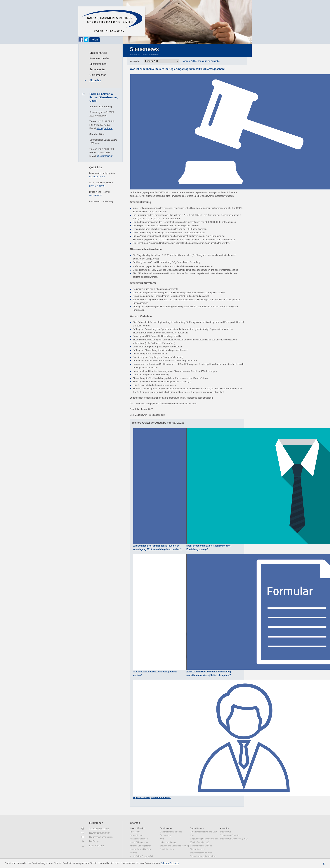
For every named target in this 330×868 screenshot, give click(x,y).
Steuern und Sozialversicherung (174, 846)
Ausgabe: (135, 61)
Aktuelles (95, 80)
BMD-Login (95, 841)
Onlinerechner (98, 75)
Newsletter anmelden (100, 833)
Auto (162, 839)
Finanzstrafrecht (197, 849)
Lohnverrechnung (168, 842)
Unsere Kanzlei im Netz (141, 849)
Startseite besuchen (99, 829)
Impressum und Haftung (101, 201)
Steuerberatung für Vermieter (203, 856)
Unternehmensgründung (171, 832)
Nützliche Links (167, 849)
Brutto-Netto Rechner (100, 192)
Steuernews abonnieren (101, 837)
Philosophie (135, 832)
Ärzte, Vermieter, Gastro (101, 183)
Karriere (134, 853)
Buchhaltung (166, 835)
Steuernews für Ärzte (230, 835)
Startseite (133, 55)
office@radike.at (105, 128)
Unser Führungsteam (139, 842)
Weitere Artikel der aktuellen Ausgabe (201, 61)
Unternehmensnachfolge (201, 846)
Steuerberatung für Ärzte (201, 853)
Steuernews (154, 55)
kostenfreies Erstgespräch (102, 173)
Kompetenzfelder (99, 58)
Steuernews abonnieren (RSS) (234, 839)
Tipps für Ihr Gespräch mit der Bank (152, 798)
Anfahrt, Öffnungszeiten (141, 846)
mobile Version (97, 846)
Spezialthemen (98, 64)
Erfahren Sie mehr (170, 863)
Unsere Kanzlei (98, 53)
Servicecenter (97, 69)
